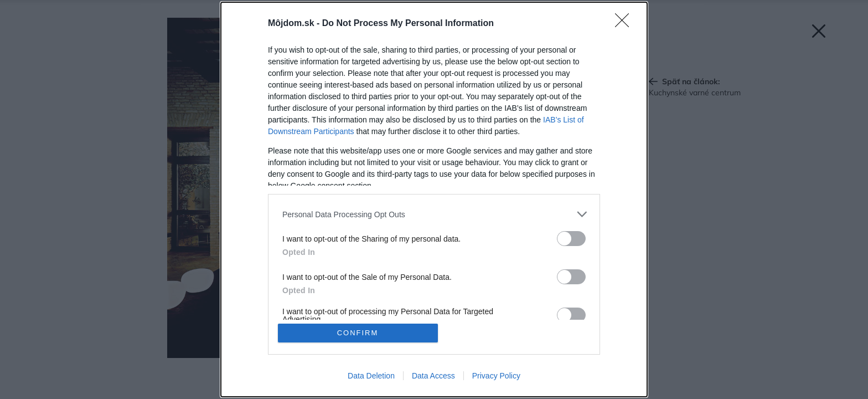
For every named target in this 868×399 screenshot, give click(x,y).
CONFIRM (358, 333)
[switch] (571, 239)
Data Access (433, 376)
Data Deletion (371, 376)
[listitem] (434, 214)
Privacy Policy (496, 376)
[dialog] (434, 199)
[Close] (626, 24)
